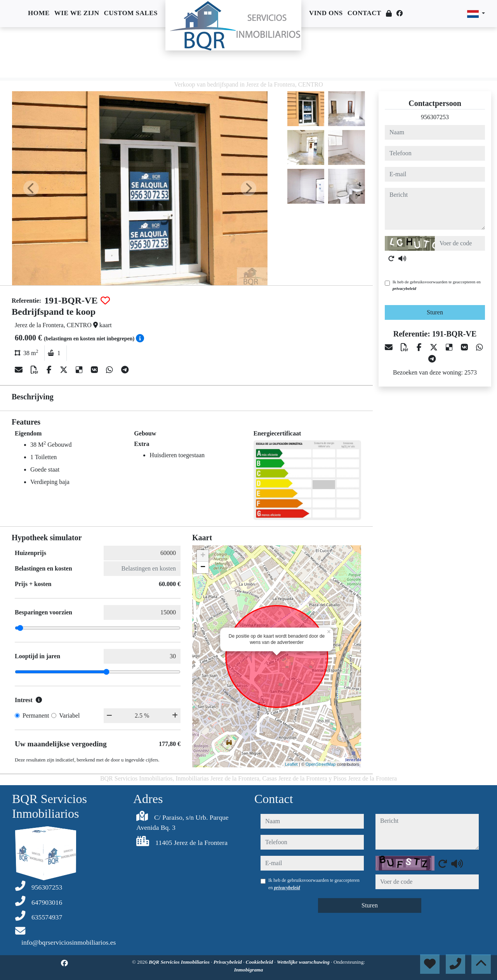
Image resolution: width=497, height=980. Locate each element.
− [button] (203, 567)
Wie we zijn (77, 13)
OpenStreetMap (321, 764)
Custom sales (131, 13)
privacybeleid (404, 288)
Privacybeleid (229, 962)
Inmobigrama (249, 970)
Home (39, 13)
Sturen (435, 312)
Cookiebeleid (260, 962)
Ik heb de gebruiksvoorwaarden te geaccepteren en (437, 285)
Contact (364, 13)
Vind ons (326, 13)
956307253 (435, 117)
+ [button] (203, 556)
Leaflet (291, 764)
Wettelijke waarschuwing (304, 962)
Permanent (36, 715)
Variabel (69, 715)
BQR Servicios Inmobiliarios (180, 962)
